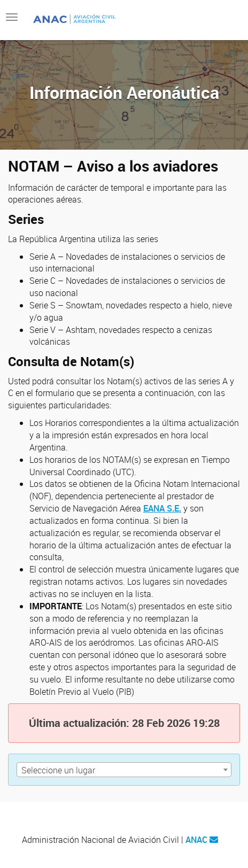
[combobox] (124, 770)
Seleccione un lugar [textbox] (58, 770)
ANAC (196, 840)
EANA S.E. (162, 508)
